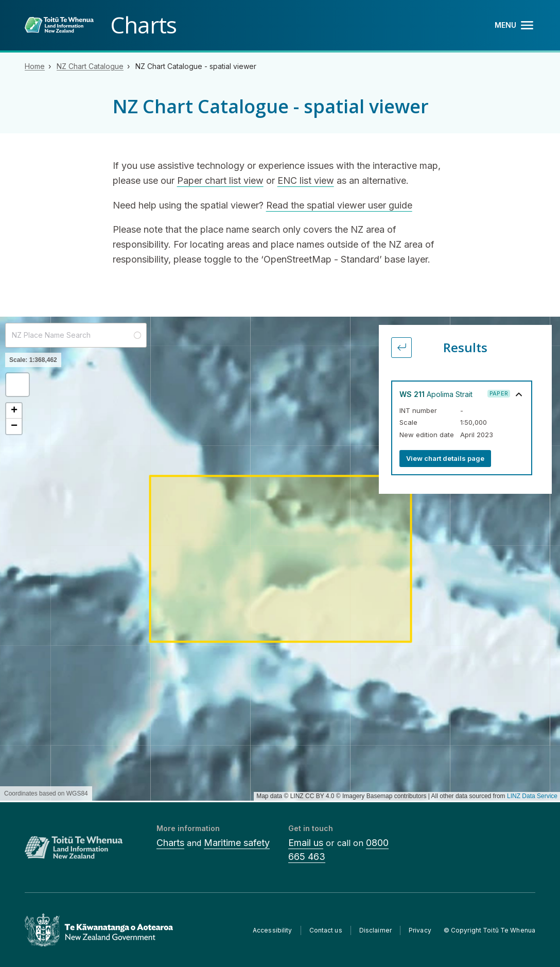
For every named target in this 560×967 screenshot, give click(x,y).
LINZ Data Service (532, 796)
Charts (170, 843)
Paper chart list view (220, 180)
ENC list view (306, 180)
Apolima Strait (436, 394)
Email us (306, 843)
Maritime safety (237, 843)
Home (35, 66)
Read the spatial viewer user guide (339, 205)
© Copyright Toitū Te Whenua (489, 930)
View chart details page (445, 458)
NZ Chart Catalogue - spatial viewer (196, 66)
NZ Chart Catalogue (90, 66)
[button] (17, 385)
